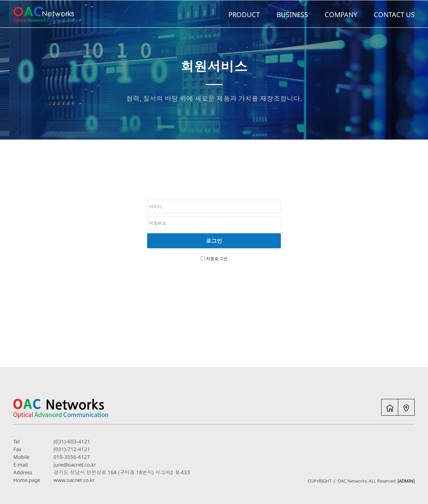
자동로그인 (217, 259)
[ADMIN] (406, 481)
